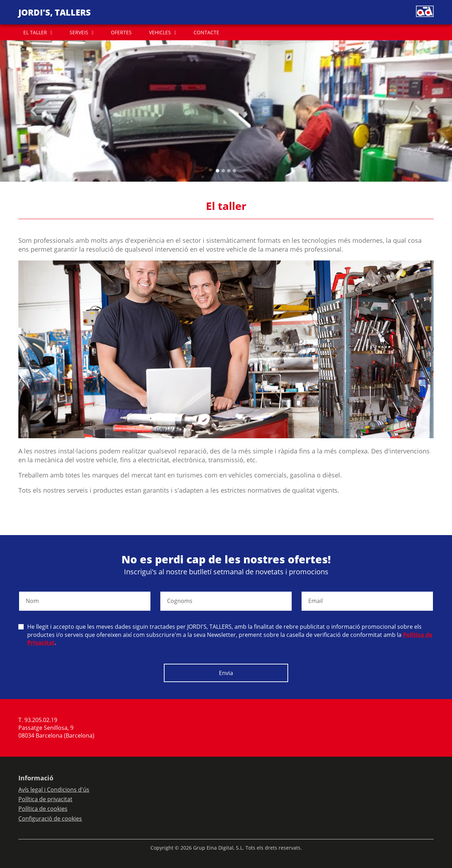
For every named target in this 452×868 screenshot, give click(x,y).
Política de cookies (43, 809)
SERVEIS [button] (79, 32)
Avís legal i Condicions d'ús (54, 790)
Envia (226, 673)
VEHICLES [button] (160, 32)
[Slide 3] (234, 171)
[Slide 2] (229, 171)
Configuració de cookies (50, 819)
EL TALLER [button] (35, 32)
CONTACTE (206, 32)
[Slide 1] (223, 171)
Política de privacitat (45, 799)
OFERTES (121, 32)
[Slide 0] (218, 171)
